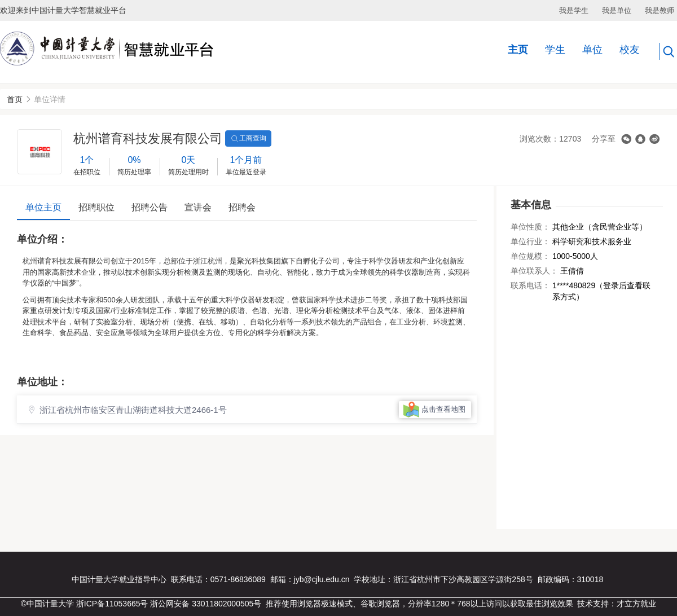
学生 (555, 50)
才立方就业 (636, 604)
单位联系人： (534, 271)
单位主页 (43, 207)
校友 (630, 50)
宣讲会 (198, 207)
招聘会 (242, 207)
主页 (518, 50)
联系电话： (530, 285)
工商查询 (248, 139)
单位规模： (530, 256)
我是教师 (660, 10)
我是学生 (574, 10)
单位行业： (530, 241)
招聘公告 (150, 207)
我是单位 (617, 10)
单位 (592, 50)
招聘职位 (96, 207)
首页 (15, 99)
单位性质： (530, 227)
